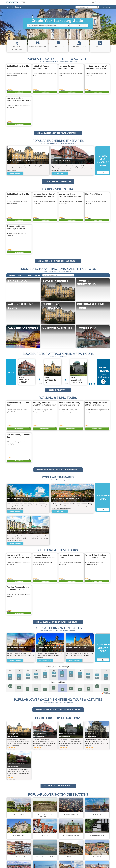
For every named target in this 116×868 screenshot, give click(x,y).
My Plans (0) (106, 7)
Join (104, 2)
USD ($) (23, 2)
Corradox (83, 360)
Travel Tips (98, 2)
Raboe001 (90, 147)
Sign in (108, 2)
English (30, 2)
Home (8, 7)
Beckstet (46, 147)
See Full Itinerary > (15, 173)
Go (79, 26)
